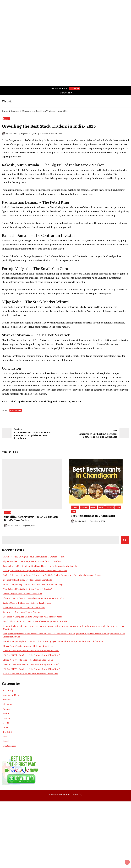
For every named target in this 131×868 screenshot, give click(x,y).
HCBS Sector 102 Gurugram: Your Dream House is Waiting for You (34, 557)
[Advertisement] (65, 18)
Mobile (6, 723)
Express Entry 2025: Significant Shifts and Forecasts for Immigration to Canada (40, 566)
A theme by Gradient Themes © (65, 795)
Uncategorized (9, 746)
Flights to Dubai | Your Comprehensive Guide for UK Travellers (32, 561)
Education (84, 507)
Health (101, 507)
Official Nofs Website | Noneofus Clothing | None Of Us (28, 646)
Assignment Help (11, 695)
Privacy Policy (66, 93)
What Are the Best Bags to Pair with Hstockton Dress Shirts (30, 674)
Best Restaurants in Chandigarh (93, 516)
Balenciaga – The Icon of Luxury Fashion (21, 612)
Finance (6, 119)
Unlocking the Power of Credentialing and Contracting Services (45, 401)
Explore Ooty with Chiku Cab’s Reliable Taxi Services (27, 603)
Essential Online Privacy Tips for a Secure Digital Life (27, 580)
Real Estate (8, 732)
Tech (73, 512)
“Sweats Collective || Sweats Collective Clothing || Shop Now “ (31, 651)
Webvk (7, 101)
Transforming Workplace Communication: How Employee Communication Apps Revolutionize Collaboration (53, 641)
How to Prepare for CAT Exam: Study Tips (22, 594)
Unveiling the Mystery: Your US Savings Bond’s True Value (31, 518)
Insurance (110, 507)
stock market (16, 410)
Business (75, 507)
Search (125, 540)
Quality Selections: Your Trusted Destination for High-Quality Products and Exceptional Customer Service (52, 575)
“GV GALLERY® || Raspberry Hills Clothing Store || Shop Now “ (31, 655)
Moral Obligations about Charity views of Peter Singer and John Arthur (35, 621)
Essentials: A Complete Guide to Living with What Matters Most (32, 617)
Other (118, 507)
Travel (6, 741)
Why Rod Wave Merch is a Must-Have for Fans (24, 607)
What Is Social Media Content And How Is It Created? (27, 589)
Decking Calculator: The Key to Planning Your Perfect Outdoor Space (35, 571)
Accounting (8, 690)
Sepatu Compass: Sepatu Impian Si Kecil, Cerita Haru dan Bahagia (33, 584)
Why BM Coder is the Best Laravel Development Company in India (33, 598)
